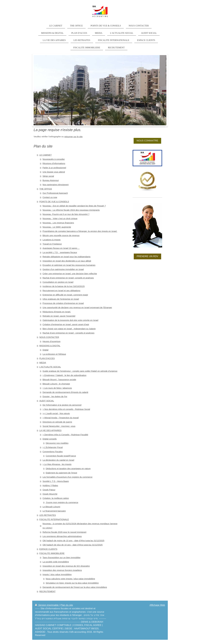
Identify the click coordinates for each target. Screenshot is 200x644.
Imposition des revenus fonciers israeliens (62, 570)
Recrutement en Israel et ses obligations (61, 290)
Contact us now (50, 197)
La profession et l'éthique (54, 354)
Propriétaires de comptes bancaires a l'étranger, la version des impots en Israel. (80, 231)
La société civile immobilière (56, 562)
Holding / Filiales (50, 485)
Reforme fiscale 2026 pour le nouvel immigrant (64, 532)
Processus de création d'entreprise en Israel (63, 303)
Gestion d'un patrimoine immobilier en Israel (63, 269)
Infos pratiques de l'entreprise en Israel (61, 299)
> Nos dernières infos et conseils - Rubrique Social (66, 409)
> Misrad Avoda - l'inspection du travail (61, 418)
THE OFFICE (46, 189)
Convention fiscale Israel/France (61, 456)
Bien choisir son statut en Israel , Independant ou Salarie (69, 329)
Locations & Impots (52, 240)
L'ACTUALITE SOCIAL (50, 367)
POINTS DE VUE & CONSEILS (54, 202)
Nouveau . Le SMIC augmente (57, 227)
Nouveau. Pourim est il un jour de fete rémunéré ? (66, 214)
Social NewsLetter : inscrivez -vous (59, 426)
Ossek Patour (49, 490)
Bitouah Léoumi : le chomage (56, 384)
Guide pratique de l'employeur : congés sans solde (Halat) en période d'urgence (80, 371)
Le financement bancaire (54, 511)
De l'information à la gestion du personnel (62, 405)
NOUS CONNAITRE (147, 141)
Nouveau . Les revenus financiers (58, 223)
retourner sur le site (73, 137)
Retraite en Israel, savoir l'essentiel (59, 316)
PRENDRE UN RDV (147, 256)
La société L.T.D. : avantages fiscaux (60, 252)
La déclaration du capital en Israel (58, 460)
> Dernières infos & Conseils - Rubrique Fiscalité (65, 435)
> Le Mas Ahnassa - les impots (57, 464)
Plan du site (67, 605)
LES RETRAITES (48, 515)
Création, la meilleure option (56, 498)
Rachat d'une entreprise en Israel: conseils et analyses (68, 278)
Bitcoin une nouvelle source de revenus (61, 235)
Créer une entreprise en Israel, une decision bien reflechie (70, 274)
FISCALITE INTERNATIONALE (54, 519)
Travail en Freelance (52, 244)
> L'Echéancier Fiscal (53, 447)
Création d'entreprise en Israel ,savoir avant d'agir (66, 324)
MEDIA (43, 363)
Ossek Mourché (50, 494)
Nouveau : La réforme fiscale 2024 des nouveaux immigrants (71, 210)
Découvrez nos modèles (57, 443)
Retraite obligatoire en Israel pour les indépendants (66, 257)
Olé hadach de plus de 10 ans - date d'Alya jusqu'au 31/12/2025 (73, 545)
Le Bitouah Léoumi (51, 507)
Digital (45, 350)
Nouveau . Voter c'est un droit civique (60, 218)
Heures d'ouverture (51, 341)
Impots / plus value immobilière (57, 574)
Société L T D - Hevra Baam (56, 481)
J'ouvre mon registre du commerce (62, 502)
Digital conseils (50, 439)
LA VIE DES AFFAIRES (50, 430)
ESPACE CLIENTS (48, 549)
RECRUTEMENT (48, 591)
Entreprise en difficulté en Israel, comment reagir (65, 295)
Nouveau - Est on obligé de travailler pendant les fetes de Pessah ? (74, 206)
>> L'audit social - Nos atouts (56, 413)
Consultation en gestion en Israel (58, 282)
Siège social (48, 176)
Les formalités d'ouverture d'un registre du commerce (67, 477)
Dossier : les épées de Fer (55, 396)
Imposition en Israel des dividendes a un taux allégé (67, 261)
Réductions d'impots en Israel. (57, 312)
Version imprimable (47, 605)
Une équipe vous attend (54, 172)
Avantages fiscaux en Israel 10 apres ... (61, 248)
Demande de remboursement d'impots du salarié (65, 392)
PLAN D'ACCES (47, 358)
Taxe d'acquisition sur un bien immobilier (62, 557)
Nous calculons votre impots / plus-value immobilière (70, 579)
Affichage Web (157, 605)
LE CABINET (46, 155)
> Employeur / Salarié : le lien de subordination (64, 375)
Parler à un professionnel (54, 168)
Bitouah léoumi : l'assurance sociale (59, 379)
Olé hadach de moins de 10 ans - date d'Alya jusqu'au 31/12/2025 (73, 541)
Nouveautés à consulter (54, 159)
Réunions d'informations (54, 163)
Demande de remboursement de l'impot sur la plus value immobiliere (75, 587)
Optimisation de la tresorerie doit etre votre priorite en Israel (70, 320)
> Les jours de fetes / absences (57, 388)
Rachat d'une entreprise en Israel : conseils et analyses (68, 333)
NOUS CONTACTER (49, 337)
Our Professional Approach (55, 193)
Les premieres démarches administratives (62, 536)
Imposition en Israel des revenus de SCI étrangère (66, 566)
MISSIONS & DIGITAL (50, 346)
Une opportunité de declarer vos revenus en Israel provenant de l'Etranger (77, 307)
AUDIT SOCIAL (47, 401)
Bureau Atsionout (51, 180)
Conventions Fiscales (53, 452)
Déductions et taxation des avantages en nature (68, 468)
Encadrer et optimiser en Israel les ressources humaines (69, 265)
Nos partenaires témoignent (56, 185)
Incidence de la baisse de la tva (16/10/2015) (64, 286)
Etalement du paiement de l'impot (61, 473)
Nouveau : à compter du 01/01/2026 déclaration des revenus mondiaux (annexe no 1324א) (80, 526)
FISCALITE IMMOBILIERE (52, 553)
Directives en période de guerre (57, 422)
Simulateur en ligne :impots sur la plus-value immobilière (72, 583)
